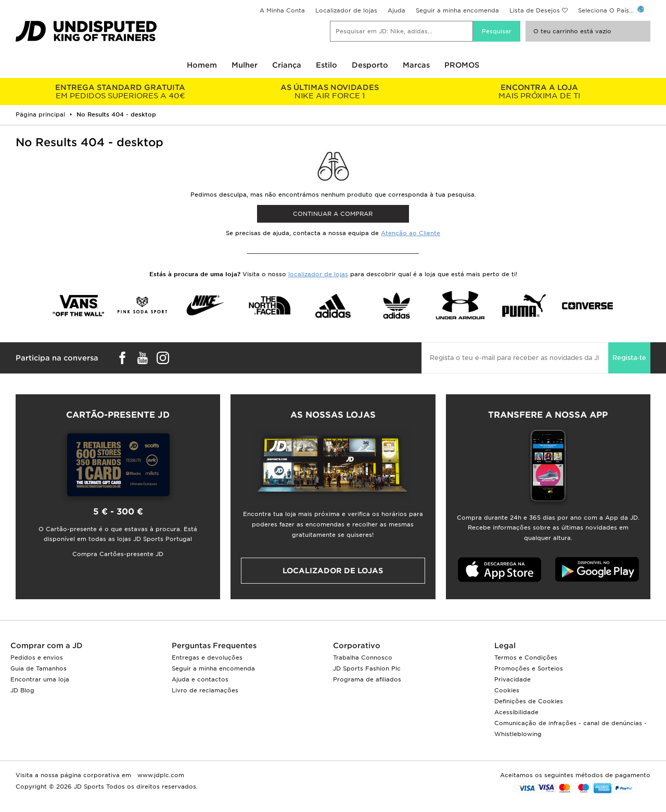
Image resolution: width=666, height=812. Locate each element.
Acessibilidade (516, 712)
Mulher (245, 65)
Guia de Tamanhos (39, 668)
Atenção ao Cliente (411, 233)
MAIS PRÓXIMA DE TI (539, 92)
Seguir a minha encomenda (457, 10)
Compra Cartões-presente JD (118, 554)
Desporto (370, 65)
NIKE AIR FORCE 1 (330, 92)
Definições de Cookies (529, 701)
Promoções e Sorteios (529, 668)
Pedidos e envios (37, 658)
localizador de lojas (318, 274)
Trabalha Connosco (363, 658)
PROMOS (462, 65)
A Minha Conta (282, 10)
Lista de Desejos (535, 10)
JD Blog (22, 690)
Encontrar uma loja (40, 679)
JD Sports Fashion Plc (367, 668)
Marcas (416, 65)
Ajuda (396, 10)
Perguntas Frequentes (214, 646)
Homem (202, 65)
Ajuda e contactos (200, 679)
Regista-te (629, 358)
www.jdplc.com (160, 775)
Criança (287, 65)
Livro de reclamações (205, 690)
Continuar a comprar (333, 214)
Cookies (507, 690)
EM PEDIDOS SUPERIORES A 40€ (120, 92)
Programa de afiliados (367, 679)
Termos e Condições (526, 658)
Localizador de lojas (346, 10)
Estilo (326, 65)
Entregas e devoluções (207, 658)
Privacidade (513, 679)
